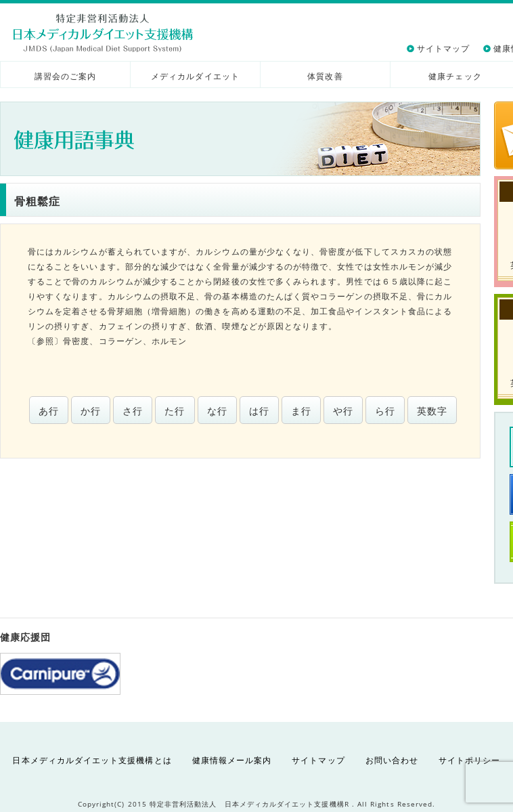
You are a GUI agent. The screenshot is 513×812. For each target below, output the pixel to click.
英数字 (432, 411)
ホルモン (169, 341)
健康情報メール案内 (232, 760)
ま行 (301, 411)
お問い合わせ (392, 760)
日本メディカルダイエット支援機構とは (92, 760)
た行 (175, 411)
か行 (91, 411)
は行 (259, 411)
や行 (343, 411)
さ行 (133, 411)
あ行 (49, 411)
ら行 (385, 411)
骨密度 (76, 341)
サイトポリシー (469, 760)
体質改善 (325, 76)
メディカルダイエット (195, 76)
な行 (217, 411)
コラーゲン (121, 341)
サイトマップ (443, 48)
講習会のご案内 (65, 76)
